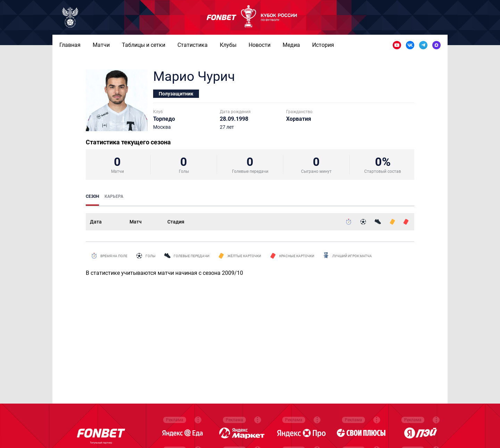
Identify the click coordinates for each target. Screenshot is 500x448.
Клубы (228, 45)
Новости (260, 45)
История (323, 45)
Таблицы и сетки (144, 45)
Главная (70, 45)
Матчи (101, 45)
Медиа (291, 45)
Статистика (193, 45)
